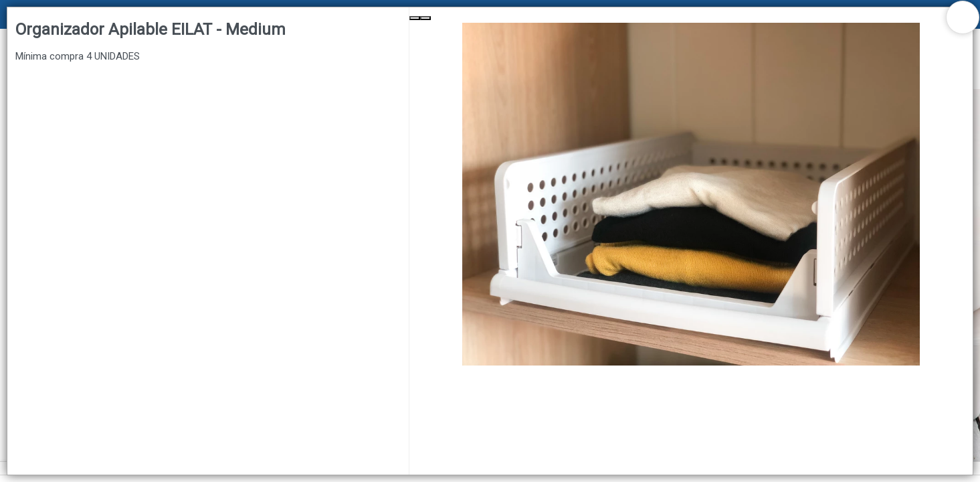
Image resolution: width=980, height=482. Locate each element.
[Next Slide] (425, 18)
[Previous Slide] (415, 18)
